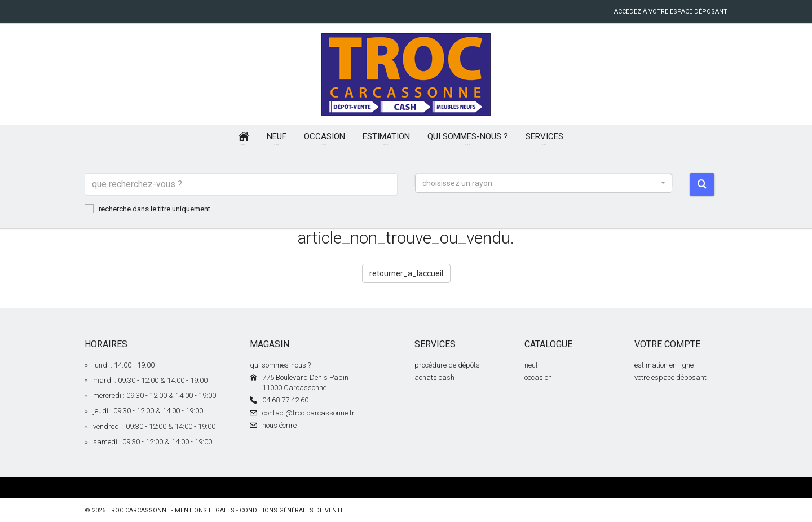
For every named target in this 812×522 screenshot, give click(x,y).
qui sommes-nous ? (280, 365)
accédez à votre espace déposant (671, 12)
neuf (531, 365)
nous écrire (279, 425)
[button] (544, 183)
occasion (538, 377)
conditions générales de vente (292, 510)
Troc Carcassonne (138, 510)
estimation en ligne (664, 365)
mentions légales (205, 510)
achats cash (434, 377)
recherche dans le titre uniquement (147, 209)
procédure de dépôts (447, 365)
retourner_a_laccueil (406, 273)
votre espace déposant (670, 377)
